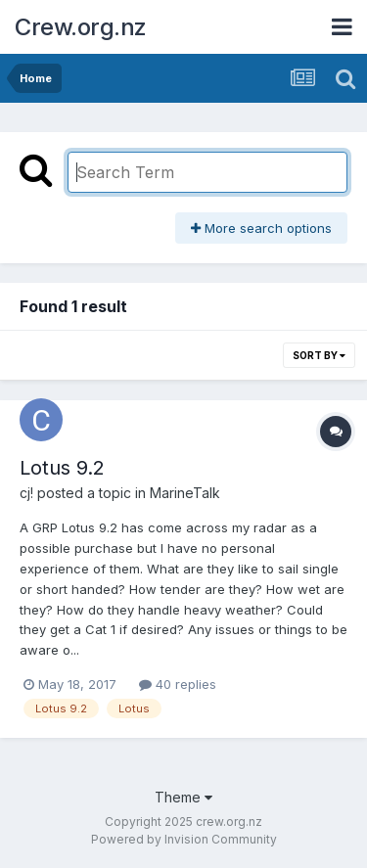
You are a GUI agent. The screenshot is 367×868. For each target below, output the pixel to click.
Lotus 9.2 (62, 468)
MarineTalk (185, 493)
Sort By (319, 355)
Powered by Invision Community (184, 839)
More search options (261, 228)
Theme (183, 797)
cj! (26, 493)
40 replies (178, 684)
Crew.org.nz (81, 27)
